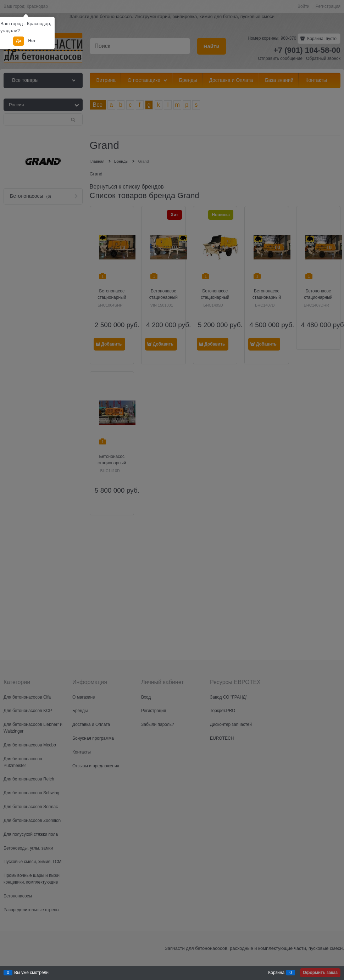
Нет (32, 41)
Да (19, 41)
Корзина (276, 973)
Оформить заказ (320, 973)
